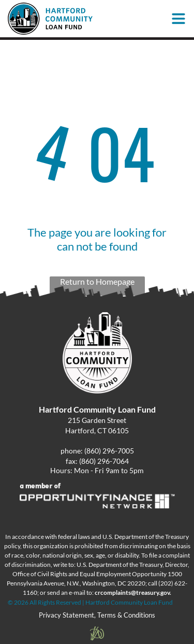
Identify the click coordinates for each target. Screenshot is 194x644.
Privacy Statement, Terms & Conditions (97, 615)
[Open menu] (178, 19)
